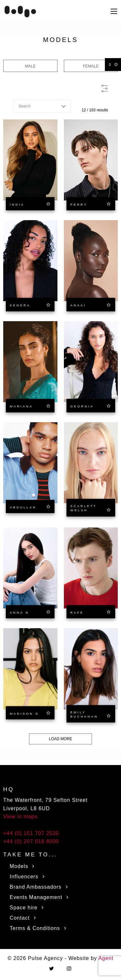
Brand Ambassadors (40, 887)
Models (23, 866)
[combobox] (42, 106)
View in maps (20, 817)
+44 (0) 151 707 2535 (31, 833)
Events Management (40, 897)
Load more (60, 739)
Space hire (28, 908)
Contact (24, 918)
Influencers (29, 877)
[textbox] (42, 106)
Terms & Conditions (39, 928)
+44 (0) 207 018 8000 (31, 841)
